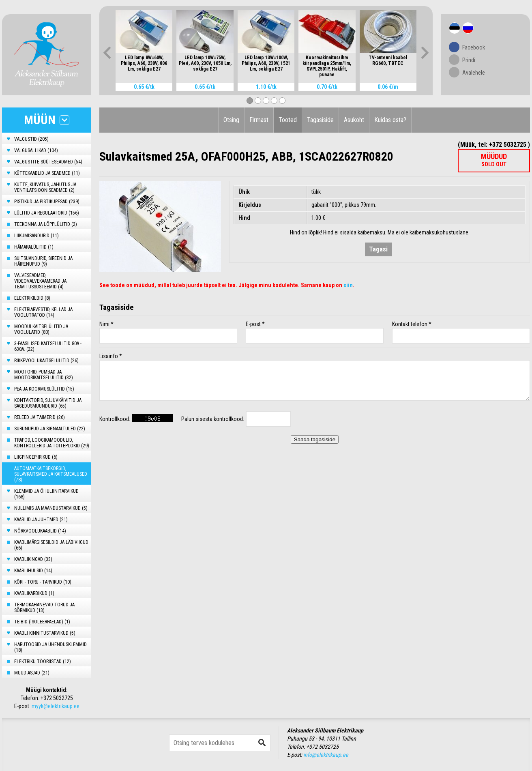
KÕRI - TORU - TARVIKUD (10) (43, 582)
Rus (468, 28)
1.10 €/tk (266, 87)
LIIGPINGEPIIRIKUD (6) (36, 457)
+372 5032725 (57, 698)
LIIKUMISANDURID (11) (36, 236)
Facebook (474, 47)
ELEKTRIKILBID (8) (32, 298)
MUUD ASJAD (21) (32, 673)
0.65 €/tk (144, 87)
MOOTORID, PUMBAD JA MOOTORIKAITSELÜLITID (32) (44, 375)
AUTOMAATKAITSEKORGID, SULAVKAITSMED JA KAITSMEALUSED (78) (51, 474)
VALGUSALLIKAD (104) (36, 150)
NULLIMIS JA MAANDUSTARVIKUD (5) (51, 508)
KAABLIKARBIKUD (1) (34, 593)
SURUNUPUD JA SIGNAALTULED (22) (50, 429)
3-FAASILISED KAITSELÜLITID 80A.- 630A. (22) (48, 346)
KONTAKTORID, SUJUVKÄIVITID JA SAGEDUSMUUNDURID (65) (48, 403)
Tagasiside (320, 120)
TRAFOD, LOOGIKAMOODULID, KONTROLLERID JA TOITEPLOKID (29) (52, 443)
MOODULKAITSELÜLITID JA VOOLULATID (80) (41, 329)
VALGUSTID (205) (31, 139)
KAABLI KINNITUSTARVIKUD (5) (45, 633)
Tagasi (378, 249)
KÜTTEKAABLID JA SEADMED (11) (47, 173)
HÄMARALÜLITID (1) (34, 247)
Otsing (231, 120)
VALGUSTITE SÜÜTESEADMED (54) (48, 162)
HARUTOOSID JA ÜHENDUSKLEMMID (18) (50, 647)
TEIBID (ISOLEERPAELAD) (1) (42, 622)
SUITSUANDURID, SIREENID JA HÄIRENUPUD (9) (43, 261)
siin (348, 285)
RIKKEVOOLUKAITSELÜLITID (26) (46, 361)
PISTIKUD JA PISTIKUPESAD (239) (47, 202)
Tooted (288, 120)
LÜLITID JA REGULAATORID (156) (47, 213)
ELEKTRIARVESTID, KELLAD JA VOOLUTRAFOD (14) (43, 312)
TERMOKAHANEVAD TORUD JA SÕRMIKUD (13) (44, 608)
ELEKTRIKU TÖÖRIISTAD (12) (43, 661)
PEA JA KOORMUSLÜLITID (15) (44, 389)
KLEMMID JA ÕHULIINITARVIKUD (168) (46, 494)
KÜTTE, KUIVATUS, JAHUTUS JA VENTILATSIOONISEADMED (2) (45, 187)
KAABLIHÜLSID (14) (33, 571)
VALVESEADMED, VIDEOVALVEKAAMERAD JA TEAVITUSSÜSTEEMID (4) (40, 281)
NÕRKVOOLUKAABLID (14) (40, 531)
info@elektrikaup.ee (326, 755)
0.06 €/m (388, 87)
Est (455, 28)
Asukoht (354, 120)
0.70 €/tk (327, 87)
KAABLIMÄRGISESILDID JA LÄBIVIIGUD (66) (51, 545)
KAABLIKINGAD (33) (33, 559)
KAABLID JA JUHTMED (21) (41, 520)
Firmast (259, 120)
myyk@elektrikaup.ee (56, 706)
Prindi (469, 60)
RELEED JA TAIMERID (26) (40, 417)
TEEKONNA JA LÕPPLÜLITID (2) (46, 224)
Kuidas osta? (390, 120)
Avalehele (474, 73)
